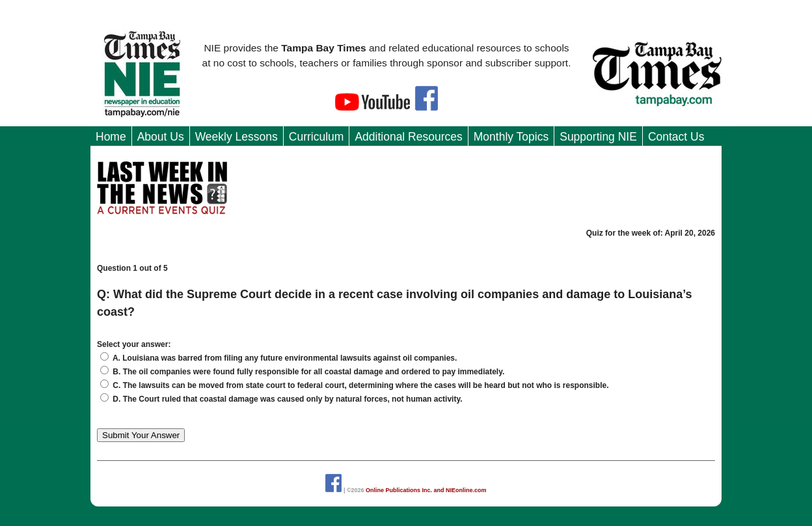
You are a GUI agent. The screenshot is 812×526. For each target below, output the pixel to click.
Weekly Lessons (237, 137)
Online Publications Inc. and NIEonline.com (426, 490)
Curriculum (317, 137)
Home (111, 137)
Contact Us (676, 137)
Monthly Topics (511, 137)
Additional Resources (408, 137)
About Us (161, 137)
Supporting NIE (598, 137)
